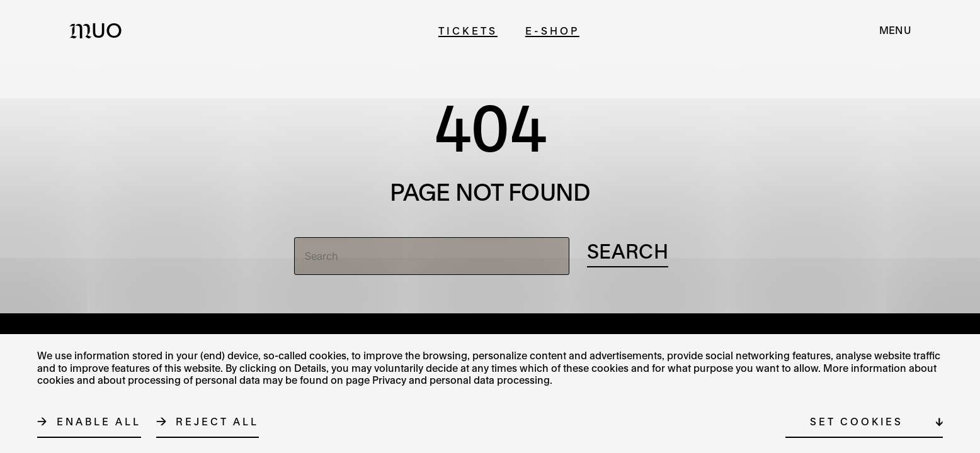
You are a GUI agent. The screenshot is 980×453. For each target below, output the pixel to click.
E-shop (552, 31)
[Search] (432, 256)
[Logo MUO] (100, 30)
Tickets (468, 31)
